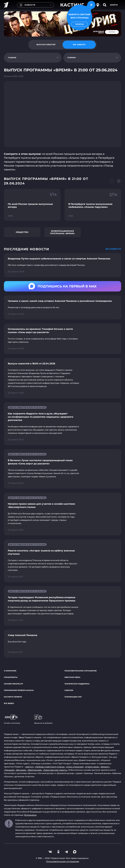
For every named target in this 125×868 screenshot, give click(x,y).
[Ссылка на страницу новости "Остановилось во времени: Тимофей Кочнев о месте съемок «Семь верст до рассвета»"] (62, 339)
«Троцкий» (9, 770)
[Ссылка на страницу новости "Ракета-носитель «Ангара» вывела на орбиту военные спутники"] (62, 561)
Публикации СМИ (73, 697)
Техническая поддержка (77, 684)
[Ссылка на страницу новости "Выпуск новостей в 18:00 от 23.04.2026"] (62, 378)
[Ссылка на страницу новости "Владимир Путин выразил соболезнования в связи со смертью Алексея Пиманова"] (62, 265)
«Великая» (21, 770)
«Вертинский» (35, 770)
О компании (10, 671)
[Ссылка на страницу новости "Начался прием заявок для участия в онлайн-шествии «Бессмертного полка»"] (62, 514)
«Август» (29, 767)
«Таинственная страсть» (55, 770)
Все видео (9, 703)
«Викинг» (105, 767)
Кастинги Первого (13, 697)
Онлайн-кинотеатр (13, 684)
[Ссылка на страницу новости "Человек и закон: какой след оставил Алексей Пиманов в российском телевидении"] (62, 307)
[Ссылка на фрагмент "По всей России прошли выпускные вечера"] (32, 205)
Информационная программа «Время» (62, 232)
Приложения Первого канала (19, 690)
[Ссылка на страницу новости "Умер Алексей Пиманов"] (62, 644)
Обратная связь (72, 677)
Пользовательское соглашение (81, 671)
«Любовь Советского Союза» (50, 767)
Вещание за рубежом (43, 719)
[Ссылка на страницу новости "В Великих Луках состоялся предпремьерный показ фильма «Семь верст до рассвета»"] (62, 469)
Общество (22, 232)
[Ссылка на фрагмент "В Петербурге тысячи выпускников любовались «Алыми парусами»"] (93, 205)
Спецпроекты (11, 677)
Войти (114, 5)
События (69, 690)
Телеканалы (30, 815)
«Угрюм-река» (92, 767)
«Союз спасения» (75, 767)
